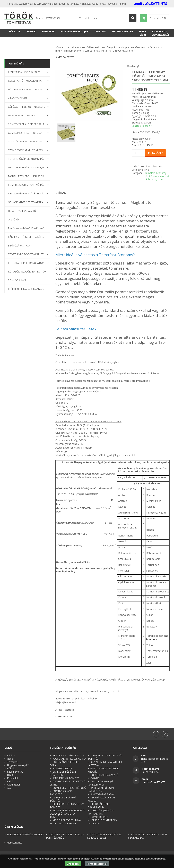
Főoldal (15, 31)
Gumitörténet (15, 843)
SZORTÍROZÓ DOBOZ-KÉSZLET (26, 254)
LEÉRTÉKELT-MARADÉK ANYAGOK (27, 289)
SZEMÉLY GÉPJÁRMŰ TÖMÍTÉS (25, 150)
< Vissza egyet (65, 57)
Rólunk (101, 31)
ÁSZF (143, 35)
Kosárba (155, 153)
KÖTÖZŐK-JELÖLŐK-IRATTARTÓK (27, 272)
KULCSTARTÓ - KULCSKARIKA (25, 81)
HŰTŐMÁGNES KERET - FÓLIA (25, 89)
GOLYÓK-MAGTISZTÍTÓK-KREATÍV (27, 202)
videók (31, 31)
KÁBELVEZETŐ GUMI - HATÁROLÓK (27, 237)
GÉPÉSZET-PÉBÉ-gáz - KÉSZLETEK (27, 107)
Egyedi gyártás (123, 31)
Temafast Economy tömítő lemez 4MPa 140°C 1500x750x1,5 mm (99, 51)
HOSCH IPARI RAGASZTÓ (22, 211)
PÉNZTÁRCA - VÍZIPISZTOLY (24, 72)
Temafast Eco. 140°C (141, 47)
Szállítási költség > (142, 126)
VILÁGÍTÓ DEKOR (18, 98)
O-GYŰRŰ (13, 220)
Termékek (48, 31)
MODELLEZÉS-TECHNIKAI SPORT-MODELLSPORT (27, 176)
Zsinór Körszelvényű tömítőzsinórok (27, 228)
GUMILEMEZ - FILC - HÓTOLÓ (25, 133)
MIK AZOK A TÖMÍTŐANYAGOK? (25, 834)
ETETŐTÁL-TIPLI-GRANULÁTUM (26, 263)
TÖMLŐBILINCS (17, 280)
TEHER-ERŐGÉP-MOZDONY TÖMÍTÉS (27, 159)
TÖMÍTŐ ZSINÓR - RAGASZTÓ (25, 141)
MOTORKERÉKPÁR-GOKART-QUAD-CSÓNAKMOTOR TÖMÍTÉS (27, 167)
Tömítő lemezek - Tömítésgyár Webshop (104, 47)
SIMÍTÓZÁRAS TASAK (20, 246)
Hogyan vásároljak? (75, 31)
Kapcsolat (160, 31)
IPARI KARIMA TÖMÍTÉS (21, 115)
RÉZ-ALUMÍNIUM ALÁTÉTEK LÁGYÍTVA (27, 193)
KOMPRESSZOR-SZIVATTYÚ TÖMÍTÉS (27, 185)
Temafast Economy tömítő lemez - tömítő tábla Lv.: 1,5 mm (157, 176)
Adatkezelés (161, 35)
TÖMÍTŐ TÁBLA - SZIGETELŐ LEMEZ (27, 124)
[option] (89, 95)
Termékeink (73, 47)
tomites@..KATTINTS (150, 4)
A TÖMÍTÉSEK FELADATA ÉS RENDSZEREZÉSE (104, 836)
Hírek (143, 31)
